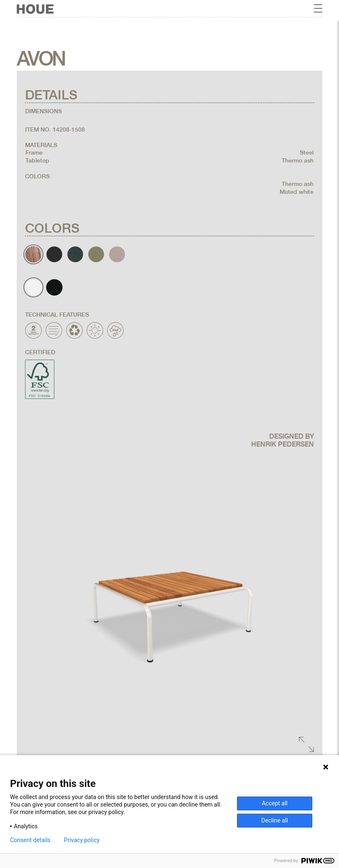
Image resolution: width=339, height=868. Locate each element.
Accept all (275, 803)
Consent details (30, 840)
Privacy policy (82, 840)
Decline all (275, 820)
